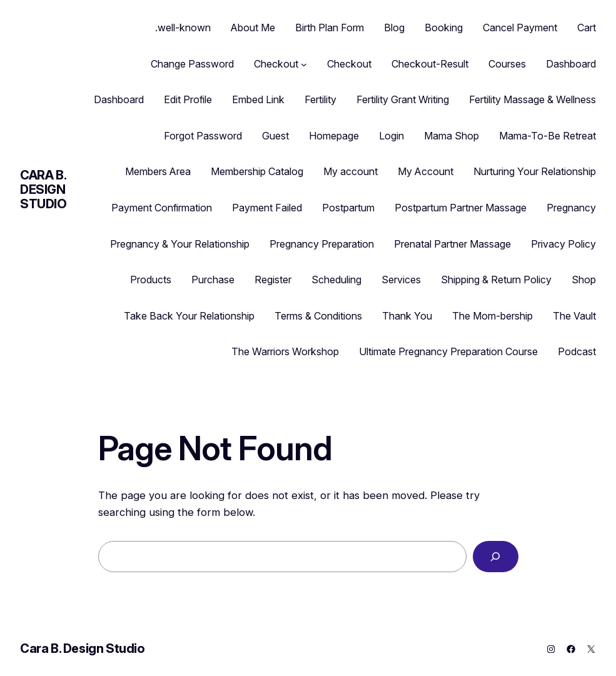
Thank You (407, 316)
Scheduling (336, 280)
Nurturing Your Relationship (535, 171)
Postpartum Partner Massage (461, 208)
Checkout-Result (430, 64)
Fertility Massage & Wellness (533, 99)
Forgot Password (203, 136)
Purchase (213, 280)
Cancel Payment (520, 28)
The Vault (574, 316)
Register (273, 280)
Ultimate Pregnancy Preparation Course (448, 351)
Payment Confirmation (162, 208)
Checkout (276, 64)
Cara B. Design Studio (43, 189)
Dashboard (571, 64)
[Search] (496, 557)
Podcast (577, 351)
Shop (584, 280)
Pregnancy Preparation (322, 244)
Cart (587, 28)
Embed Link (258, 99)
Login (391, 136)
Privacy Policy (563, 244)
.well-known (183, 28)
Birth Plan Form (330, 28)
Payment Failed (267, 208)
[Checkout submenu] (304, 64)
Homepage (334, 136)
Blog (394, 28)
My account (351, 171)
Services (401, 280)
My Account (426, 171)
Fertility (321, 99)
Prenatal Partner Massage (452, 244)
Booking (444, 28)
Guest (275, 136)
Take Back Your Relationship (189, 316)
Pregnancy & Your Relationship (180, 244)
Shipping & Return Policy (496, 280)
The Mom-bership (492, 316)
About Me (253, 28)
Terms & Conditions (318, 316)
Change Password (192, 64)
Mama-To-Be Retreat (548, 136)
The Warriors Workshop (285, 351)
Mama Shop (452, 136)
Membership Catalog (257, 171)
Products (151, 280)
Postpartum (348, 208)
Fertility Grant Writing (403, 99)
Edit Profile (188, 99)
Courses (507, 64)
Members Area (158, 171)
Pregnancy (571, 208)
